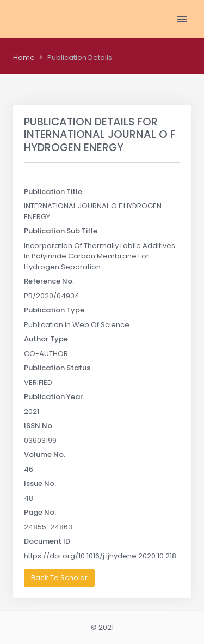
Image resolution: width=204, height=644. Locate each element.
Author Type (46, 339)
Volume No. (45, 455)
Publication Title (53, 192)
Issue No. (40, 483)
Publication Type (54, 310)
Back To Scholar (59, 578)
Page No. (40, 512)
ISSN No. (39, 426)
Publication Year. (54, 397)
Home (24, 58)
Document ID (47, 541)
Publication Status (57, 368)
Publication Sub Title (61, 231)
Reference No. (49, 281)
